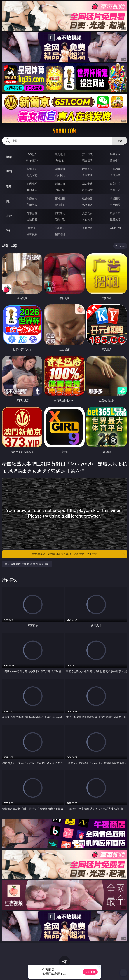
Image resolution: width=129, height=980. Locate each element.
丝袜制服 (60, 175)
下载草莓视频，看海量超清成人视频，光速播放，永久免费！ (77, 554)
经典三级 (60, 190)
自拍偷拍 (60, 169)
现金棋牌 (87, 160)
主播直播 (87, 175)
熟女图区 (87, 205)
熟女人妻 (32, 175)
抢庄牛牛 (115, 160)
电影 (9, 186)
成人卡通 (87, 184)
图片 (9, 201)
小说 (9, 216)
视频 (9, 172)
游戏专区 (115, 154)
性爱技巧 (115, 219)
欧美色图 (87, 198)
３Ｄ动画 (115, 169)
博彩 (9, 157)
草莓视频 (87, 228)
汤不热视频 (115, 228)
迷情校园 (32, 219)
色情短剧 (60, 234)
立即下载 (90, 972)
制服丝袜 (32, 190)
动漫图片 (115, 198)
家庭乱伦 (60, 213)
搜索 (120, 141)
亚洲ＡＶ (32, 169)
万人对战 (87, 154)
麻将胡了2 (32, 160)
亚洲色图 (60, 198)
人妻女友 (87, 213)
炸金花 (60, 160)
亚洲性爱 (32, 184)
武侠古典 (115, 213)
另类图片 (115, 205)
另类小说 (60, 219)
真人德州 (60, 154)
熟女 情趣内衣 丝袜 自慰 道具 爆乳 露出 (27, 564)
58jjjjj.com (64, 131)
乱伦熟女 (87, 190)
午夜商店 (60, 228)
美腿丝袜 (32, 205)
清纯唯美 (60, 205)
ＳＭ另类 (115, 175)
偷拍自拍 (60, 184)
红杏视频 (32, 234)
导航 (9, 231)
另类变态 (115, 190)
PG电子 (32, 154)
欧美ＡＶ (87, 169)
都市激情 (32, 213)
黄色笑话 (87, 219)
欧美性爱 (115, 184)
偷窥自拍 (32, 198)
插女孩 (32, 228)
